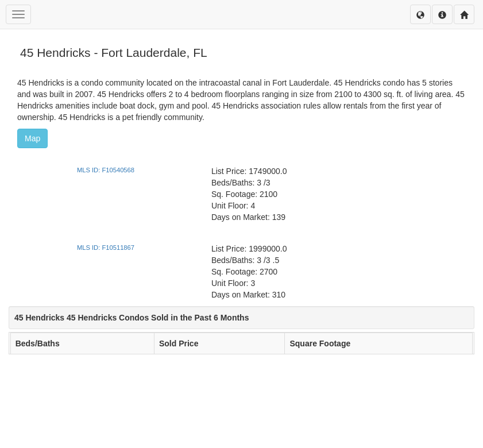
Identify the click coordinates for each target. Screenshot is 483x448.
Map (32, 138)
